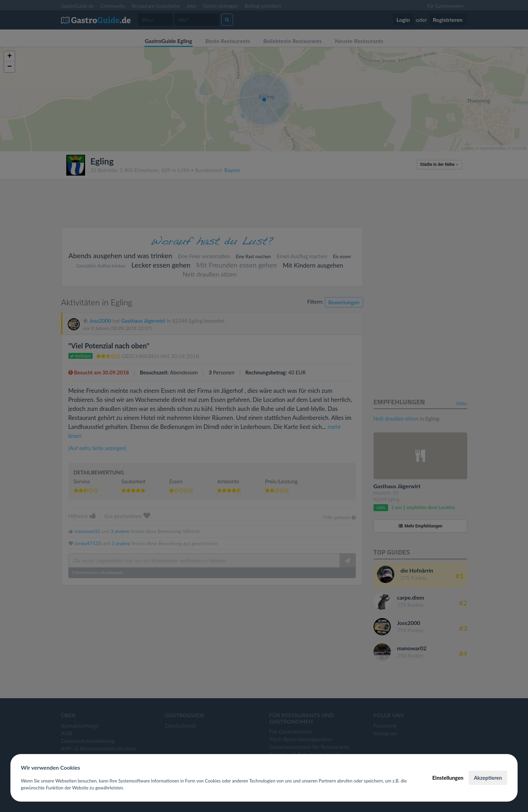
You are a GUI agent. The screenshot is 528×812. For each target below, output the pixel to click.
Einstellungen (448, 778)
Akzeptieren (488, 778)
